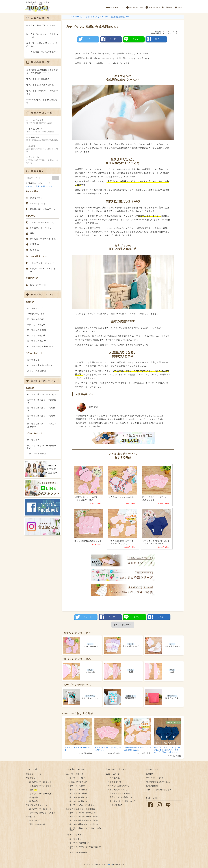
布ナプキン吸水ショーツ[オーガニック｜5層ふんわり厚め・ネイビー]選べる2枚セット (167, 750)
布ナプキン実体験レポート (40, 365)
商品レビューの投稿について (122, 797)
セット (50, 186)
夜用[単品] (35, 250)
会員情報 (167, 7)
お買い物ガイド (153, 7)
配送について (115, 782)
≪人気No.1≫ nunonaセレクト (78, 749)
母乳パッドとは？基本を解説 (40, 85)
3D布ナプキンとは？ (37, 314)
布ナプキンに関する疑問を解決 (43, 130)
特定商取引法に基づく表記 (158, 782)
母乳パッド (34, 820)
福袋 (32, 233)
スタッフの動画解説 (36, 371)
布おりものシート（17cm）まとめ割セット (108, 749)
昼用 (38, 186)
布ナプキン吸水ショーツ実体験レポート (42, 447)
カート (178, 7)
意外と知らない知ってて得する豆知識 (43, 148)
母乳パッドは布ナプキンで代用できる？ (42, 92)
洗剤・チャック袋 (38, 285)
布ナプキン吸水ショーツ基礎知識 (81, 809)
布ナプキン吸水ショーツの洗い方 (42, 417)
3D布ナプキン (36, 198)
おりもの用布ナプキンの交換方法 (42, 52)
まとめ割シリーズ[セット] (42, 228)
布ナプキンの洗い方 (36, 341)
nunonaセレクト (38, 203)
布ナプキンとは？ (35, 308)
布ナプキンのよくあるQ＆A (40, 346)
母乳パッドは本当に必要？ (39, 79)
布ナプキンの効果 (35, 319)
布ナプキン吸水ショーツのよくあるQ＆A (42, 425)
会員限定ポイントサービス (121, 793)
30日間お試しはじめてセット (44, 209)
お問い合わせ (152, 786)
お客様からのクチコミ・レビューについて (43, 160)
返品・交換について (118, 789)
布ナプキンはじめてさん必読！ (43, 121)
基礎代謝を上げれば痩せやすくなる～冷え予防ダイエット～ (42, 71)
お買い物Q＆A (116, 805)
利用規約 (150, 774)
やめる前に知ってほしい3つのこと (42, 27)
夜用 (43, 186)
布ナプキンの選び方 (36, 325)
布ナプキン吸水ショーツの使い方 (42, 409)
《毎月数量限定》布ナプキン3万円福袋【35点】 (137, 749)
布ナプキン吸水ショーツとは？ (42, 394)
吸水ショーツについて (115, 7)
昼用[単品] (35, 244)
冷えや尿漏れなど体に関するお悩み (43, 139)
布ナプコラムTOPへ (123, 625)
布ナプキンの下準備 (36, 330)
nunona (109, 864)
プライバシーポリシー (156, 778)
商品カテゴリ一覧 (34, 774)
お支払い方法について (119, 786)
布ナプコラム (33, 360)
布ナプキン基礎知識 (75, 774)
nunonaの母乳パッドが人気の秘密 (42, 101)
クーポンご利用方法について (122, 801)
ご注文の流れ (115, 778)
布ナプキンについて (135, 7)
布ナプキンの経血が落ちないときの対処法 (42, 45)
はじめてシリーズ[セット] (42, 222)
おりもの (30, 186)
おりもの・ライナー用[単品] (43, 239)
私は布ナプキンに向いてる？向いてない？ (42, 36)
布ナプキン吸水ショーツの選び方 (42, 401)
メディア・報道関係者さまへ (159, 789)
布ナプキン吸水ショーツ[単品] (43, 270)
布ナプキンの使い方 (36, 335)
